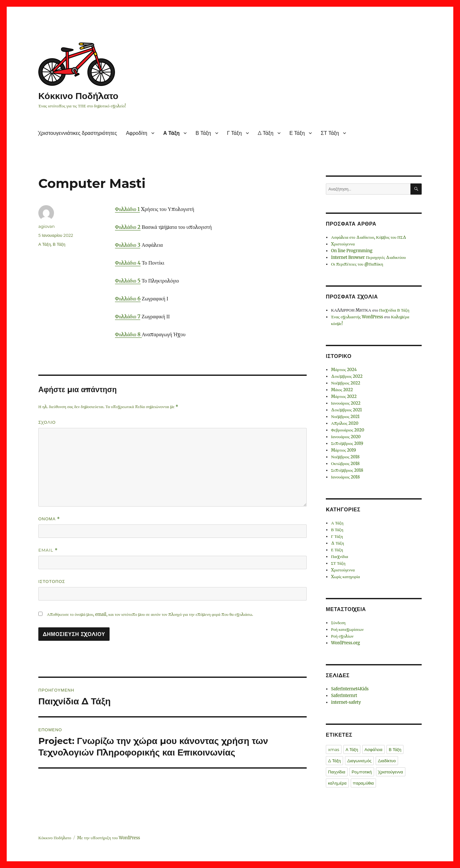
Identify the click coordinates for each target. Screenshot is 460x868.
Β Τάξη (203, 133)
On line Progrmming (352, 251)
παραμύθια (363, 783)
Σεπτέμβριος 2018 (347, 470)
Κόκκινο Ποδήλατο (78, 96)
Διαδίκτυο (387, 761)
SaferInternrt (344, 696)
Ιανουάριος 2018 (345, 477)
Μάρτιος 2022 (344, 396)
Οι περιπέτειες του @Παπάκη (357, 264)
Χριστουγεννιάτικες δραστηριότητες (78, 133)
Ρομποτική (362, 772)
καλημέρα (337, 783)
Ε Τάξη (297, 133)
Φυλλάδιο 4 (128, 263)
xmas (334, 749)
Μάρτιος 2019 (343, 450)
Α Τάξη (171, 133)
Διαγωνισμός (359, 761)
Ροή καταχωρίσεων (347, 629)
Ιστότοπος (52, 581)
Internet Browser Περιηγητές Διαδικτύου (368, 257)
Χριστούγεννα (343, 244)
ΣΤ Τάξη (330, 133)
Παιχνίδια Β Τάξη (394, 310)
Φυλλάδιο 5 (128, 281)
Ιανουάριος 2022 (346, 403)
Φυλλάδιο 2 (128, 227)
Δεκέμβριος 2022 (347, 376)
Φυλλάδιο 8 (128, 334)
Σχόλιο (47, 422)
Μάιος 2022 (342, 390)
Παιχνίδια (339, 557)
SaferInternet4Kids (350, 689)
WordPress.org (345, 643)
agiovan (46, 226)
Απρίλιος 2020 (345, 423)
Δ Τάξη (266, 133)
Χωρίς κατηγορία (345, 577)
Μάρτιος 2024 (344, 370)
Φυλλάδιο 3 (128, 245)
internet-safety (346, 702)
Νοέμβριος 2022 (345, 383)
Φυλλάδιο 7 (128, 316)
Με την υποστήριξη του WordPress (108, 838)
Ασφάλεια (373, 749)
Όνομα (49, 519)
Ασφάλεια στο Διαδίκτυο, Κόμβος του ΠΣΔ (369, 237)
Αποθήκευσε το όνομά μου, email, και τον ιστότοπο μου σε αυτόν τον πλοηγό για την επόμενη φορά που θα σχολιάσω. (150, 614)
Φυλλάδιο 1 (127, 209)
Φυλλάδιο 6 (128, 298)
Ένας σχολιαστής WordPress (357, 317)
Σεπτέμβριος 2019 (347, 443)
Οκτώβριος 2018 (345, 464)
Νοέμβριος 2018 (345, 457)
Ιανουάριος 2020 (346, 437)
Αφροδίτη (137, 133)
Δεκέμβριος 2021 (346, 410)
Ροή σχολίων (342, 636)
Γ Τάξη (234, 133)
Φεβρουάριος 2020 (348, 430)
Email (48, 550)
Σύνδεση (338, 623)
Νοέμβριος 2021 (345, 417)
